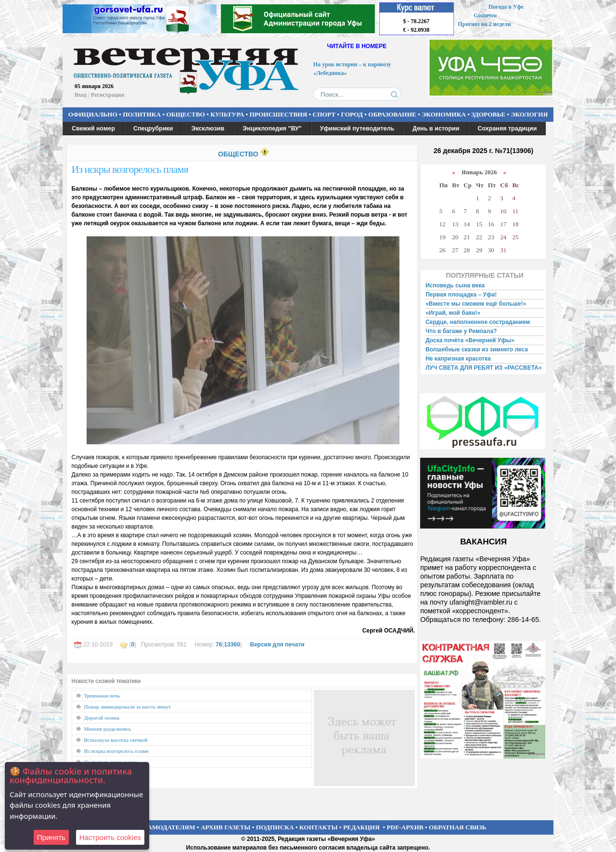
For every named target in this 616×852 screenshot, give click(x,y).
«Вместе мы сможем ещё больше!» (476, 304)
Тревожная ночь (102, 696)
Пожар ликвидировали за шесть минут (128, 707)
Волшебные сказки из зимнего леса (477, 349)
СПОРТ (324, 114)
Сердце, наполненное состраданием (478, 322)
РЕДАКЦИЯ (361, 827)
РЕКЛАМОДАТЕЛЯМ (163, 827)
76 (219, 645)
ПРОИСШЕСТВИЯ (279, 114)
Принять (51, 837)
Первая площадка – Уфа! (461, 295)
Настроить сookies (110, 837)
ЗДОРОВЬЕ (488, 114)
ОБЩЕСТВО (185, 114)
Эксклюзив (208, 129)
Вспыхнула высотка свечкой (116, 740)
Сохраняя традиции (507, 129)
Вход (81, 95)
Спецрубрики (153, 129)
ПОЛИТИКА (142, 114)
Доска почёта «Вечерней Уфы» (470, 340)
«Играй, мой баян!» (453, 313)
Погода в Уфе (506, 7)
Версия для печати (277, 645)
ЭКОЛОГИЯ (529, 114)
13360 (232, 645)
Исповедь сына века (455, 285)
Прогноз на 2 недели (485, 24)
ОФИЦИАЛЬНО (93, 114)
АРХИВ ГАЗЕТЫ (226, 827)
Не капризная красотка (458, 359)
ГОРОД (352, 114)
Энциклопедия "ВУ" (272, 129)
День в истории (436, 129)
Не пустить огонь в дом (111, 762)
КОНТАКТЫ (319, 827)
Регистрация (108, 95)
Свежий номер (93, 129)
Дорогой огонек (102, 718)
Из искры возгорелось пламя (130, 169)
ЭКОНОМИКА (444, 114)
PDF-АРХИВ (405, 827)
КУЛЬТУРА (227, 114)
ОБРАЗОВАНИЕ (392, 114)
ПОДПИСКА (275, 827)
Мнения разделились (108, 729)
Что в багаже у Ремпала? (461, 331)
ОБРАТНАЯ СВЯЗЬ (457, 827)
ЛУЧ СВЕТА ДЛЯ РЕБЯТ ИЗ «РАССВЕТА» (484, 368)
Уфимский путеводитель (357, 129)
